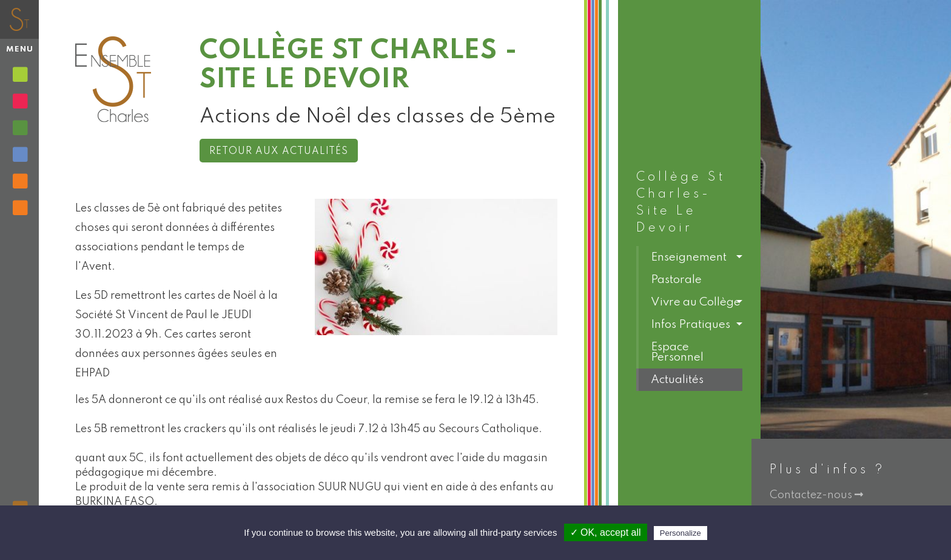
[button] (689, 257)
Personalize (680, 533)
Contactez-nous (816, 495)
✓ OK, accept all (606, 532)
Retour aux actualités (279, 152)
